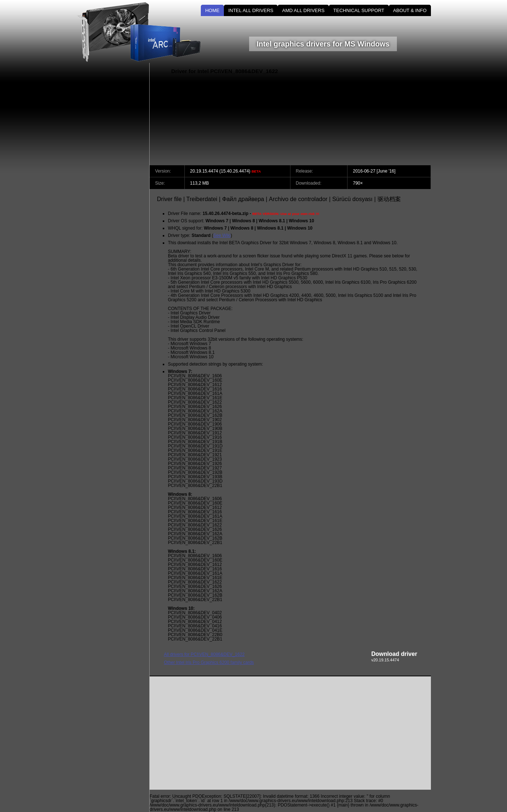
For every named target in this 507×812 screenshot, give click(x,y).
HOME (212, 10)
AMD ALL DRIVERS (303, 10)
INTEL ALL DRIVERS (251, 10)
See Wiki (222, 235)
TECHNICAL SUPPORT (359, 10)
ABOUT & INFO (410, 10)
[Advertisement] (369, 114)
